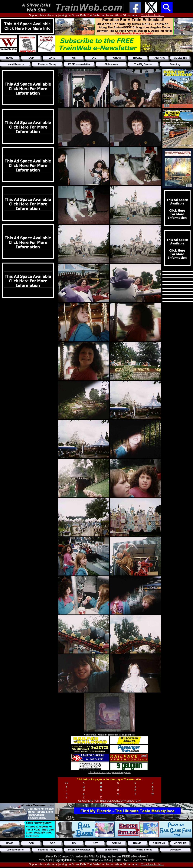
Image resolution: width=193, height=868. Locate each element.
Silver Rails (147, 860)
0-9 (66, 783)
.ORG (52, 58)
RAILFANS (159, 58)
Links (117, 860)
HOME (10, 58)
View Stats (45, 860)
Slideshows (111, 64)
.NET (95, 58)
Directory (175, 64)
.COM (31, 58)
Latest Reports (15, 64)
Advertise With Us (88, 856)
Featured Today (47, 64)
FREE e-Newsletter (79, 64)
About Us (52, 856)
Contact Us (67, 856)
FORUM (116, 58)
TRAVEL (137, 58)
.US (74, 58)
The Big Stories (143, 64)
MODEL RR (180, 58)
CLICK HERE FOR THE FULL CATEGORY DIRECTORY (110, 801)
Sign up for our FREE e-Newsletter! (125, 856)
